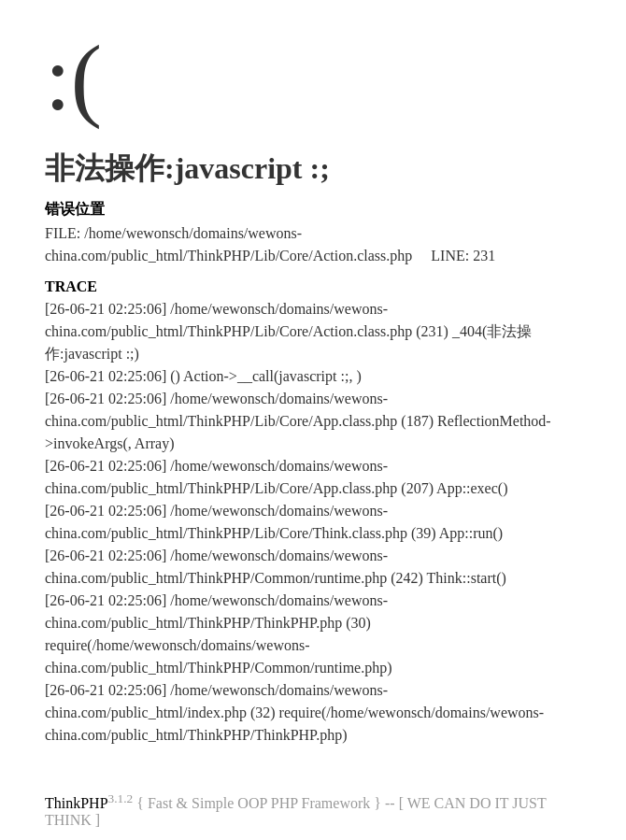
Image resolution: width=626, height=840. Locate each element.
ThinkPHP (77, 803)
